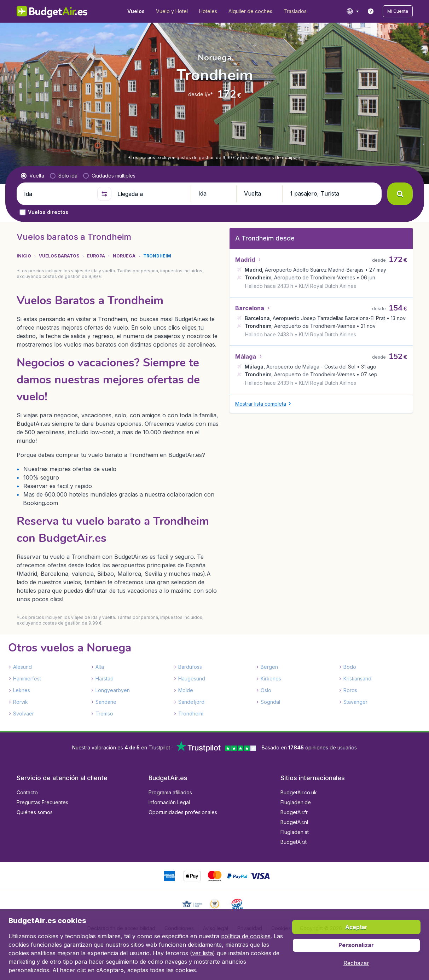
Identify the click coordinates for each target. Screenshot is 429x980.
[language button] (352, 11)
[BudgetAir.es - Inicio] (52, 11)
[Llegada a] (151, 194)
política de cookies (246, 936)
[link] (371, 11)
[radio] (33, 176)
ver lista (202, 953)
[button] (398, 11)
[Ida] (58, 194)
